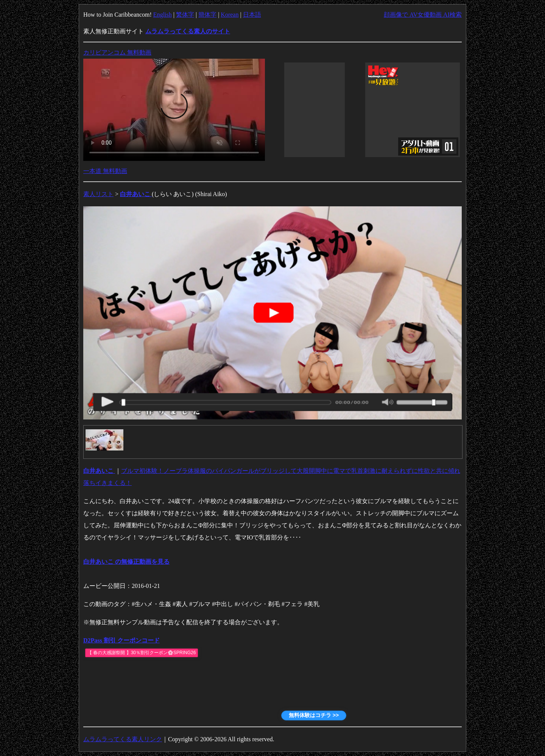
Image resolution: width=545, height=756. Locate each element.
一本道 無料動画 (105, 171)
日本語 (252, 15)
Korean (230, 15)
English (163, 15)
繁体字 (185, 15)
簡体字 (207, 15)
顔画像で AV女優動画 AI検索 (423, 15)
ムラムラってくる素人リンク (123, 739)
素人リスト (98, 194)
